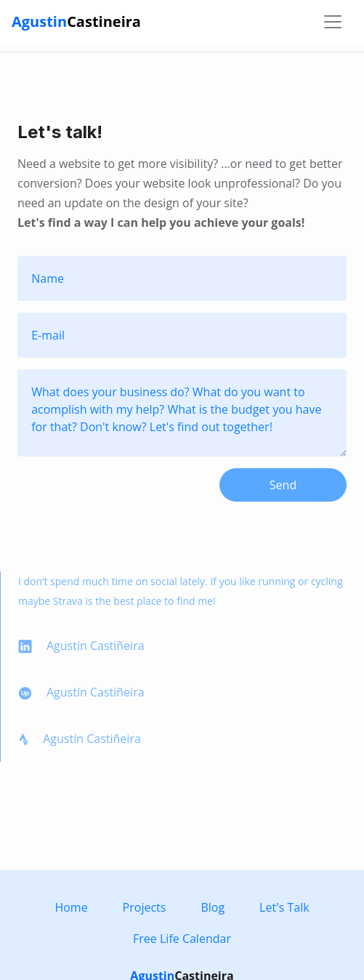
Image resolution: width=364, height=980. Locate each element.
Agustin (76, 21)
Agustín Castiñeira (81, 646)
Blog (213, 907)
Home (71, 907)
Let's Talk (284, 907)
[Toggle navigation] (333, 22)
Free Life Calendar (182, 939)
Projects (145, 907)
